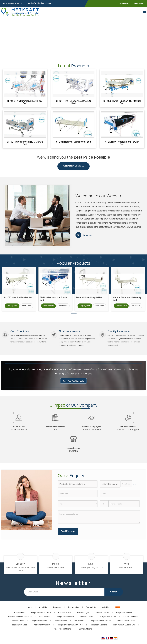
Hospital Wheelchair (65, 620)
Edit (135, 488)
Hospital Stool (45, 620)
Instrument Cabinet (42, 628)
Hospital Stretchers (39, 624)
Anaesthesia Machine (63, 632)
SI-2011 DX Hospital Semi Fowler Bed (122, 143)
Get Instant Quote (73, 166)
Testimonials (74, 611)
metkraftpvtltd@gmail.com (39, 3)
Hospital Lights (84, 616)
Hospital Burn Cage (19, 628)
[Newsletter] (64, 595)
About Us (43, 611)
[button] (13, 3)
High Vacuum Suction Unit (124, 628)
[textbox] (126, 488)
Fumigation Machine (98, 628)
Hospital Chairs (18, 624)
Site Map (106, 611)
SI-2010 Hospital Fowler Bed (18, 297)
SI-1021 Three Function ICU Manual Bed (25, 143)
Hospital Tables (103, 616)
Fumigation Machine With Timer (70, 628)
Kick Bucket (79, 624)
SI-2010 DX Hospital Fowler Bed (54, 299)
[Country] (78, 507)
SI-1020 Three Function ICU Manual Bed (122, 102)
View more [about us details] (87, 235)
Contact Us (91, 611)
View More (27, 306)
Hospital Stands (61, 624)
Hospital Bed (19, 616)
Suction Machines (130, 620)
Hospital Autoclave (124, 616)
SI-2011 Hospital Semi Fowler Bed (73, 142)
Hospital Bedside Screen (100, 624)
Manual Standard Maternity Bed (127, 299)
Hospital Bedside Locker (41, 616)
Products (57, 611)
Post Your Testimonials (73, 385)
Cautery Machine (86, 632)
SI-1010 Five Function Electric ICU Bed (25, 102)
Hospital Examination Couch (20, 620)
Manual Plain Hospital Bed (90, 297)
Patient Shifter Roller (126, 624)
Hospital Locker (87, 620)
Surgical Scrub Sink (108, 620)
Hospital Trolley (64, 616)
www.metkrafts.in (127, 571)
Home (30, 611)
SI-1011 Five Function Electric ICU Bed (73, 102)
